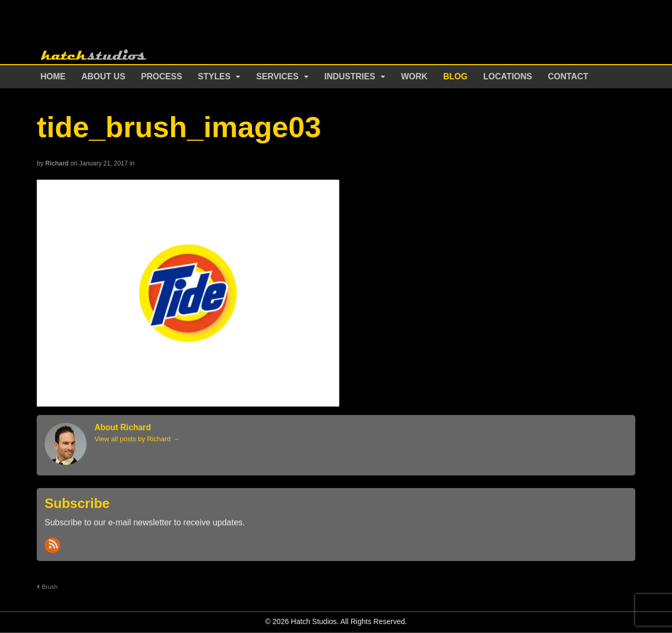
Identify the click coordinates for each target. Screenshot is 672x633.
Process (162, 76)
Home (53, 76)
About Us (103, 76)
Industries (350, 76)
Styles (214, 76)
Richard (57, 163)
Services (277, 76)
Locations (508, 76)
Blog (455, 76)
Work (414, 76)
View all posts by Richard (137, 439)
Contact (568, 76)
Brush (47, 587)
